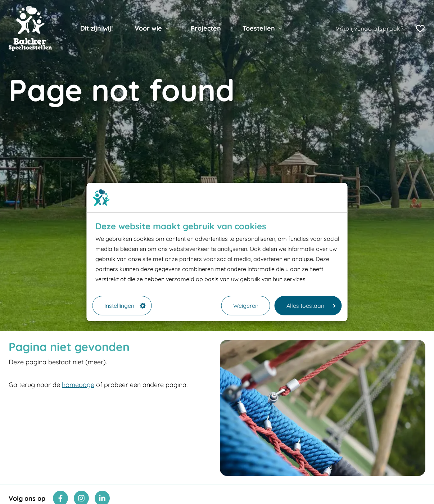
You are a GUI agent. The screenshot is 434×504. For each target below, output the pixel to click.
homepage (78, 385)
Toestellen (259, 28)
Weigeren (246, 306)
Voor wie (148, 28)
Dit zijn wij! (97, 28)
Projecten (206, 28)
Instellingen (125, 306)
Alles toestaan (311, 306)
